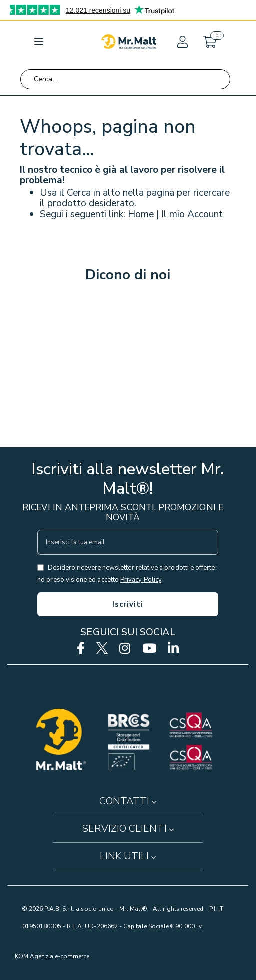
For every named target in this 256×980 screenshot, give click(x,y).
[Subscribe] (128, 604)
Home (141, 214)
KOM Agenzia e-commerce (52, 956)
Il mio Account (192, 214)
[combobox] (125, 79)
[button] (182, 42)
